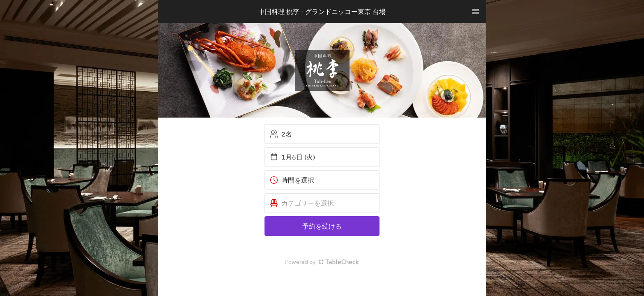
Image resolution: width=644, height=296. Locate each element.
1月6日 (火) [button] (292, 157)
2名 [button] (281, 134)
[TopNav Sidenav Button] (476, 12)
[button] (322, 203)
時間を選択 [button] (292, 180)
